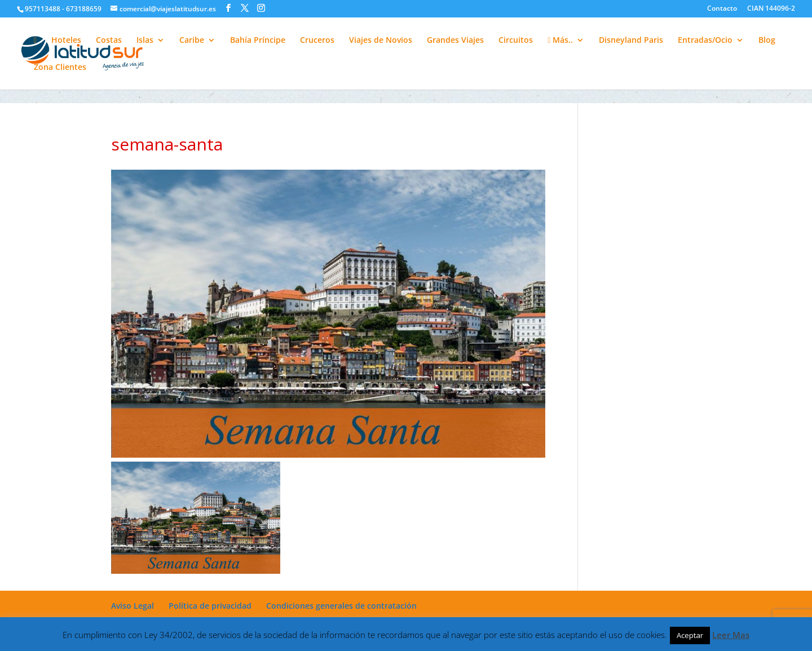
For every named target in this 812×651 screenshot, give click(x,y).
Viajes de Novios (381, 41)
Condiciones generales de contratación (341, 606)
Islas (145, 41)
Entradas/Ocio (705, 41)
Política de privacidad (210, 606)
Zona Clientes (60, 68)
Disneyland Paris (631, 41)
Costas (109, 41)
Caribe (192, 41)
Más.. (560, 41)
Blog (767, 41)
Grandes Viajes (455, 41)
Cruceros (317, 41)
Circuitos (516, 41)
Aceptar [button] (690, 635)
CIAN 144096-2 (771, 9)
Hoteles (66, 41)
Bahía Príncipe (258, 41)
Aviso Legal (133, 606)
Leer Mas (731, 635)
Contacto (722, 9)
